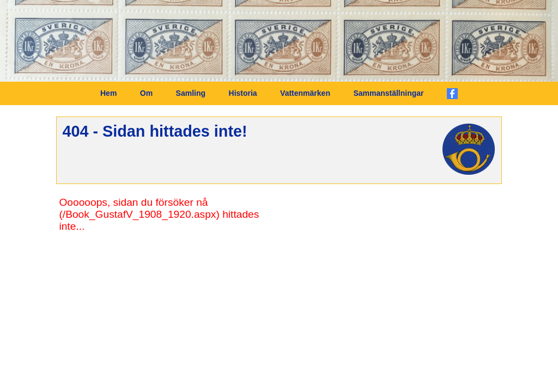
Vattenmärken (305, 93)
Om (146, 93)
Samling (191, 93)
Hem (108, 93)
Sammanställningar (388, 93)
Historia (243, 93)
